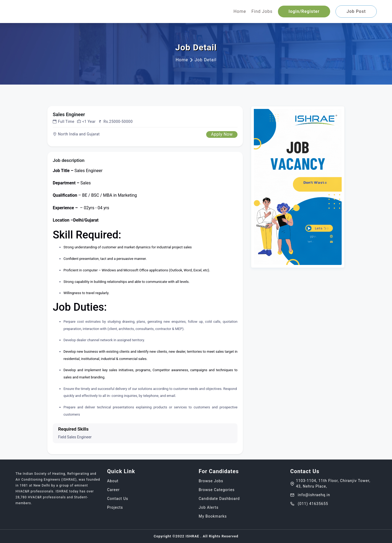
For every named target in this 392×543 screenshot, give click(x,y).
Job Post (356, 11)
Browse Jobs (211, 481)
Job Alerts (209, 507)
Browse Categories (217, 490)
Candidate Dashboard (219, 499)
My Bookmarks (213, 516)
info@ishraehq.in (310, 495)
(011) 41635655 (309, 504)
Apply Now (222, 134)
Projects (115, 507)
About (113, 481)
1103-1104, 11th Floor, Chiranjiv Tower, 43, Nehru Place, (330, 483)
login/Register (304, 11)
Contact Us (118, 499)
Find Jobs (262, 11)
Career (113, 490)
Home (240, 11)
